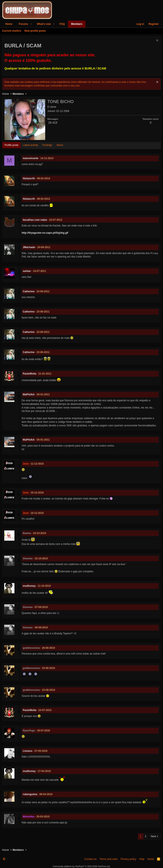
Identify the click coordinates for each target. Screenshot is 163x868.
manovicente (30, 158)
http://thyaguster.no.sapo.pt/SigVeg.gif (45, 233)
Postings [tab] (47, 145)
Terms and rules (109, 859)
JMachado (29, 247)
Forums (23, 24)
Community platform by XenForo (82, 866)
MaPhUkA (29, 394)
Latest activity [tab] (30, 145)
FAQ (62, 24)
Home (9, 24)
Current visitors (12, 31)
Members (77, 24)
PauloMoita (30, 374)
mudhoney (29, 586)
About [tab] (60, 145)
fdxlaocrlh (29, 178)
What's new (44, 24)
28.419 (53, 123)
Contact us (90, 859)
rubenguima (30, 794)
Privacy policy (128, 859)
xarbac (27, 271)
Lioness (27, 751)
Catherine (29, 291)
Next (154, 836)
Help (142, 859)
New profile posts (35, 31)
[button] (31, 24)
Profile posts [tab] (11, 145)
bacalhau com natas (35, 220)
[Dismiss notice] (157, 41)
